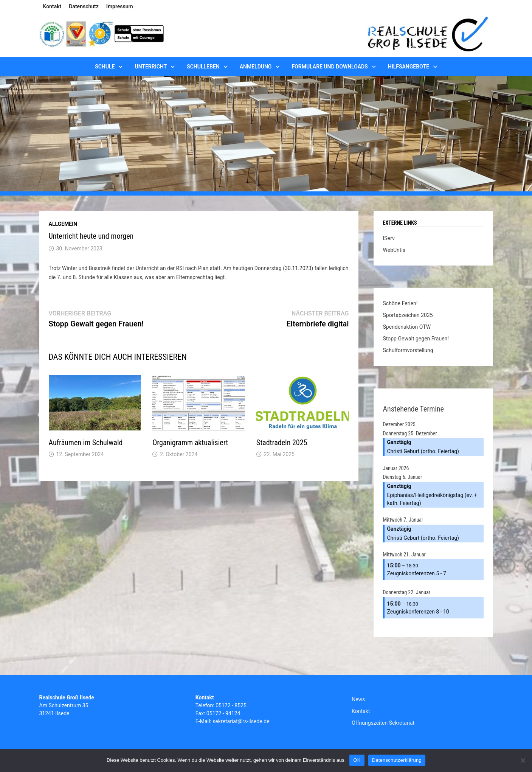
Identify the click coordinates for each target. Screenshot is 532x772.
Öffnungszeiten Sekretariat (383, 723)
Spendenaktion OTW (407, 327)
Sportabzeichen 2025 (408, 315)
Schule (105, 67)
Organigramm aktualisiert (190, 443)
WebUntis (394, 250)
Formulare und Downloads (330, 67)
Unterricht (151, 67)
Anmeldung (256, 67)
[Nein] (523, 760)
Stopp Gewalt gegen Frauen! (416, 339)
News (358, 699)
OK (357, 760)
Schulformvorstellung (408, 350)
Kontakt (52, 6)
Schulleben (203, 67)
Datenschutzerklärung (397, 760)
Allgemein (63, 224)
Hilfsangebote (409, 67)
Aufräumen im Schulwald (86, 443)
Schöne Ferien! (400, 303)
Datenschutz (84, 6)
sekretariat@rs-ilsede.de (241, 721)
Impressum (120, 6)
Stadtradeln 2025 (282, 443)
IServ (389, 238)
